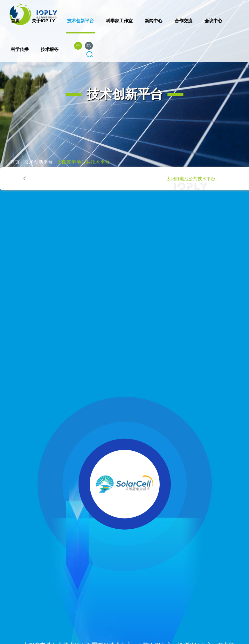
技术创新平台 (80, 21)
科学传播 (20, 49)
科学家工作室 (119, 21)
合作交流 (183, 21)
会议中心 (213, 21)
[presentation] (25, 178)
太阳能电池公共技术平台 (83, 162)
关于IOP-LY (43, 21)
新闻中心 (154, 21)
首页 (15, 21)
